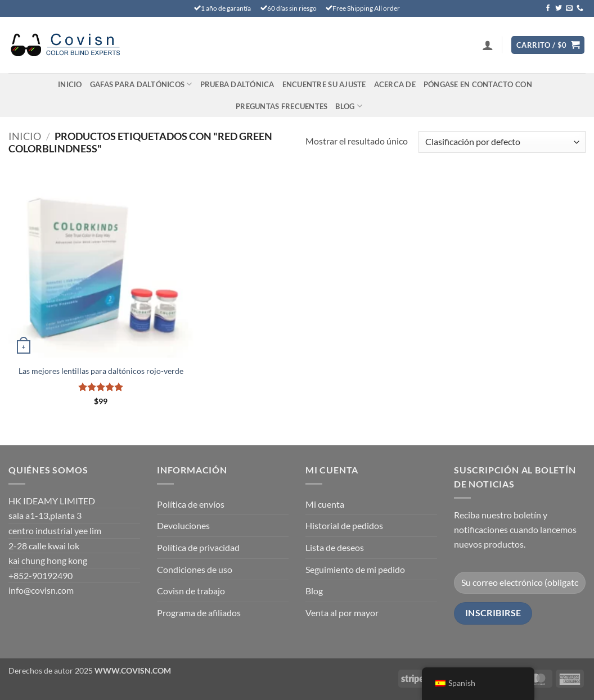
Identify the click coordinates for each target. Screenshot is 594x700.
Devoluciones (183, 525)
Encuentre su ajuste (324, 84)
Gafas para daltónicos (141, 84)
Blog (348, 106)
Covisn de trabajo (191, 591)
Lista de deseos (335, 547)
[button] (488, 45)
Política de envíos (191, 504)
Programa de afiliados (199, 613)
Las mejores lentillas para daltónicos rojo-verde (101, 371)
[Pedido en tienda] (502, 142)
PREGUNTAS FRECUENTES (282, 106)
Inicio (70, 84)
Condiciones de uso (195, 569)
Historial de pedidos (344, 525)
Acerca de (395, 84)
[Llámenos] (580, 8)
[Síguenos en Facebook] (548, 8)
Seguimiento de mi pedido (355, 569)
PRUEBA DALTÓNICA (237, 84)
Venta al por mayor (342, 613)
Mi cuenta (325, 504)
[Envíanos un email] (569, 8)
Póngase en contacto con (478, 84)
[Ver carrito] (548, 45)
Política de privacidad (198, 547)
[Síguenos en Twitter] (559, 8)
